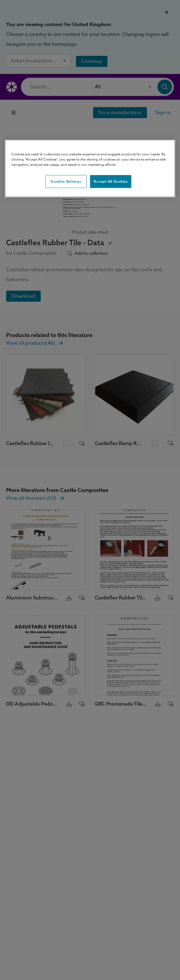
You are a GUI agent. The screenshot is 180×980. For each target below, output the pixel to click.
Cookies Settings (66, 182)
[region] (90, 168)
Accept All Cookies (111, 182)
